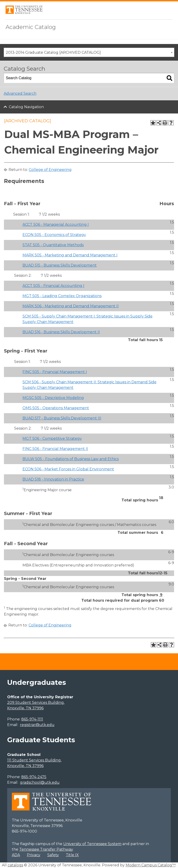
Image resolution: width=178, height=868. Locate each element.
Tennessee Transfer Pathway (46, 849)
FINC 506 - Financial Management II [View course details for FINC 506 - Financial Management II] (55, 449)
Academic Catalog (31, 27)
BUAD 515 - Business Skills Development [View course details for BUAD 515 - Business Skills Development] (60, 265)
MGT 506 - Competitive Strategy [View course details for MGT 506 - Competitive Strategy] (52, 439)
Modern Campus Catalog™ (151, 865)
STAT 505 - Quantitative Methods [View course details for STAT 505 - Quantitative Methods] (53, 245)
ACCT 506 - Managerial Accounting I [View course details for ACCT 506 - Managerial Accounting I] (56, 225)
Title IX (72, 855)
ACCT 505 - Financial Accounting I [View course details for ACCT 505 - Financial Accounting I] (53, 286)
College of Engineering (50, 170)
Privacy (34, 855)
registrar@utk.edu (37, 725)
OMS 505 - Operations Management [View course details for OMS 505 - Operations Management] (56, 408)
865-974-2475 (34, 777)
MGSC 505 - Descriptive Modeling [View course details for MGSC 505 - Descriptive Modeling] (53, 398)
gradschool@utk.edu (40, 782)
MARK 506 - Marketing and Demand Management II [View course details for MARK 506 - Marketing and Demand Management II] (71, 306)
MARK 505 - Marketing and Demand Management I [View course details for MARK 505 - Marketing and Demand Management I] (70, 255)
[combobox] (89, 52)
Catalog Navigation (26, 107)
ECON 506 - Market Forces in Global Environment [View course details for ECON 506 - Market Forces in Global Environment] (68, 469)
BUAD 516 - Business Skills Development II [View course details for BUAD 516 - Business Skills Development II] (61, 332)
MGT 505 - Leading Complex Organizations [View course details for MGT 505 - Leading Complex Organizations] (62, 296)
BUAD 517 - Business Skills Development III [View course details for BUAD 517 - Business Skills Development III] (62, 418)
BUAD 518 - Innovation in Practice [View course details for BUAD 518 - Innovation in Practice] (53, 479)
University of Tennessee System (92, 844)
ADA (16, 855)
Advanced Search (20, 93)
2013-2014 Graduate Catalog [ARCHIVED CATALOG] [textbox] (53, 52)
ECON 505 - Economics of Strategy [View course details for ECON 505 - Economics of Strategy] (54, 235)
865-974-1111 (32, 719)
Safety (53, 855)
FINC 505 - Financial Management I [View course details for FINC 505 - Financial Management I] (55, 372)
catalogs (15, 865)
